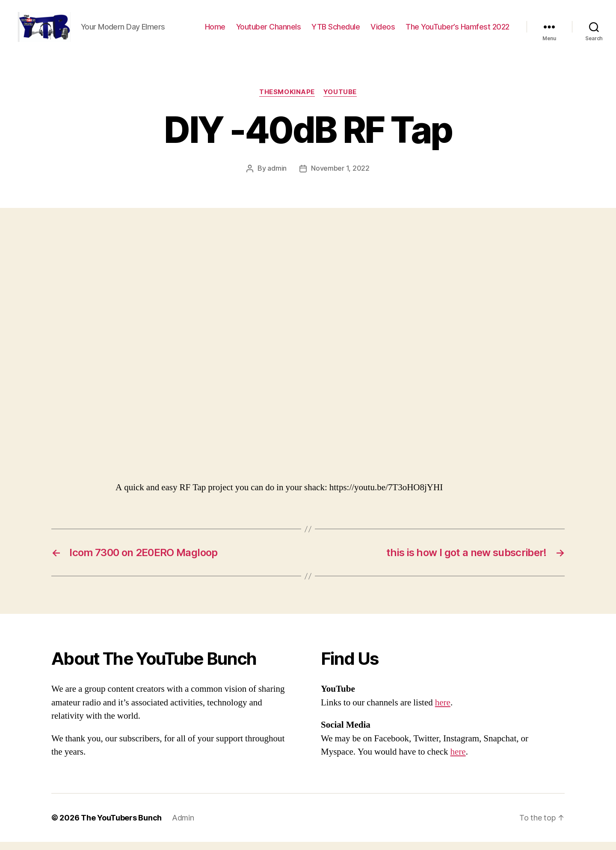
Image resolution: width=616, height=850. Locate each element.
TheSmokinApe (287, 101)
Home (215, 31)
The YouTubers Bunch (121, 826)
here (443, 711)
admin (277, 177)
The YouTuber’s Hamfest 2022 (458, 31)
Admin (183, 826)
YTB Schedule (336, 31)
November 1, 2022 (340, 177)
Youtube (340, 101)
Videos (383, 31)
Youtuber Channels (269, 31)
